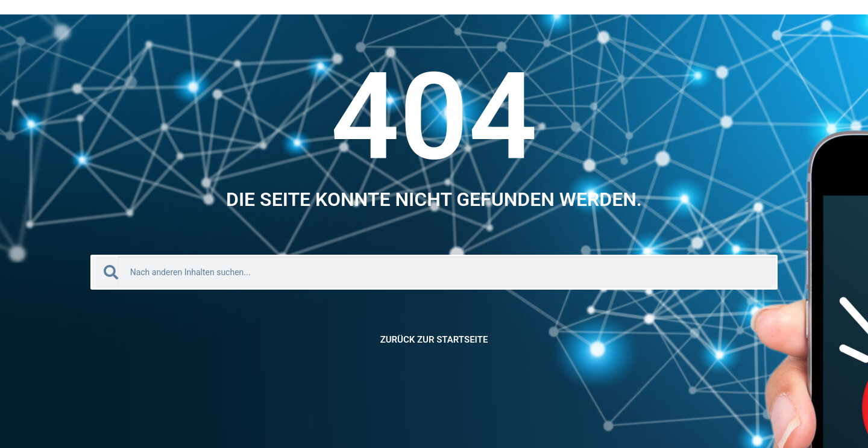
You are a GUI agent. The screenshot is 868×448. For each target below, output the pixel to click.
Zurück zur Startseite (434, 340)
